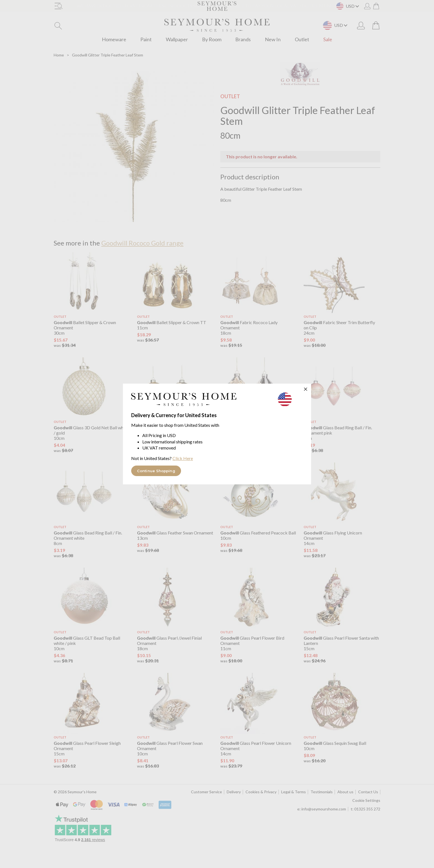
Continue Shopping (156, 471)
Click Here (183, 458)
